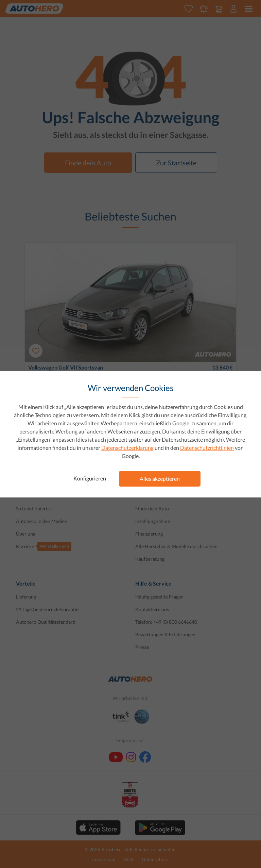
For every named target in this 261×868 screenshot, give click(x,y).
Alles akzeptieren (160, 479)
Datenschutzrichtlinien (207, 448)
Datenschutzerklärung (127, 448)
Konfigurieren (90, 478)
